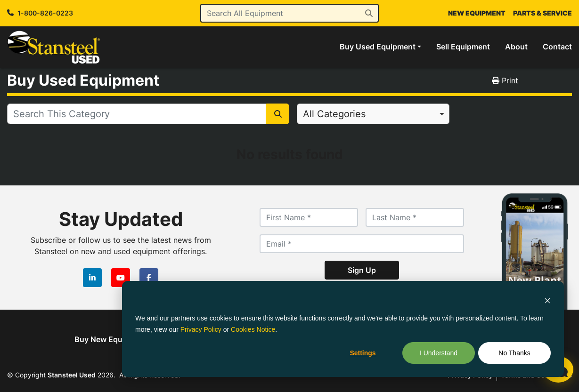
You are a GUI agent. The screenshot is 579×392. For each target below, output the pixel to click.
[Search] (290, 13)
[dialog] (343, 329)
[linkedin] (92, 278)
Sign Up (362, 270)
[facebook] (149, 278)
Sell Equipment (463, 47)
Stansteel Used (72, 375)
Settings (363, 353)
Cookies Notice (253, 329)
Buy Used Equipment (378, 47)
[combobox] (373, 114)
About (516, 47)
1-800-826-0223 (45, 13)
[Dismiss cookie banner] (547, 300)
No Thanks (514, 353)
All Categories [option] (334, 114)
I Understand (439, 353)
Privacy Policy (201, 329)
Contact (557, 47)
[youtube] (121, 278)
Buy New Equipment (111, 339)
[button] (380, 47)
